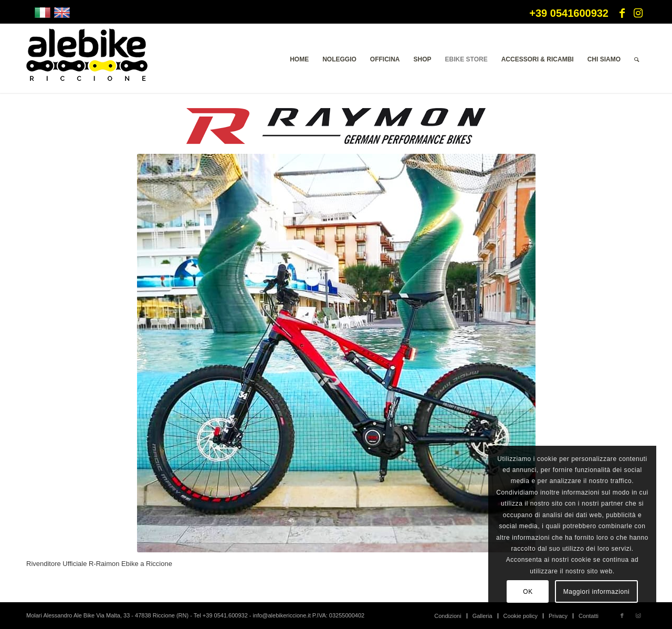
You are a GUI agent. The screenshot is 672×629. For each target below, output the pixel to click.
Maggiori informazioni (597, 592)
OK (528, 592)
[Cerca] (637, 59)
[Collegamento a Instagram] (638, 13)
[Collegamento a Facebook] (622, 13)
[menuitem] (299, 59)
